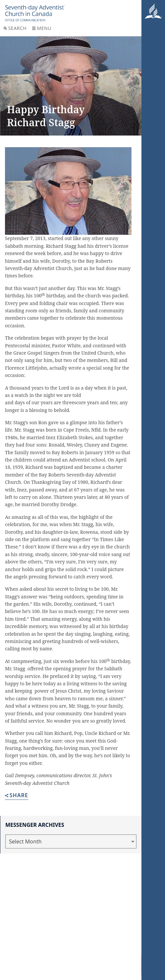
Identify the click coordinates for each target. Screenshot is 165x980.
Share (17, 796)
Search (15, 28)
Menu (42, 28)
